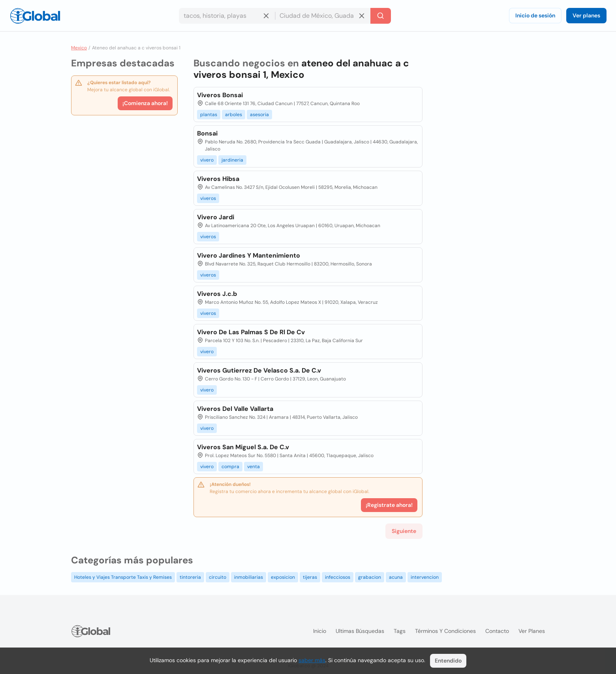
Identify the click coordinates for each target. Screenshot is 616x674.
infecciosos (338, 577)
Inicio (320, 631)
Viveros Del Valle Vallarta (235, 409)
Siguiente (404, 531)
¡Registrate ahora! (389, 505)
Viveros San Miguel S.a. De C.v (243, 447)
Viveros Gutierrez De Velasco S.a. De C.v (259, 370)
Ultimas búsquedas (360, 631)
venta (254, 467)
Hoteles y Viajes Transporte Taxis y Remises (123, 577)
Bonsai (207, 133)
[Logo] (35, 16)
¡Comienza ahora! (145, 103)
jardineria (232, 160)
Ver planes (586, 15)
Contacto (497, 631)
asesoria (259, 115)
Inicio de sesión (535, 15)
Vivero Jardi (216, 217)
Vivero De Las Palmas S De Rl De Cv (251, 332)
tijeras (310, 577)
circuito (218, 577)
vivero (207, 160)
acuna (396, 577)
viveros (208, 198)
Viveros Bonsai (220, 95)
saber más (312, 660)
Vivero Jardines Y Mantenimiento (249, 255)
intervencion (425, 577)
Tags (400, 631)
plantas (209, 115)
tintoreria (190, 577)
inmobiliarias (249, 577)
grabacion (370, 577)
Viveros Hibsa (218, 179)
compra (230, 467)
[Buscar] (381, 16)
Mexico (79, 48)
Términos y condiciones (445, 631)
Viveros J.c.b (217, 294)
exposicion (283, 577)
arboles (234, 115)
